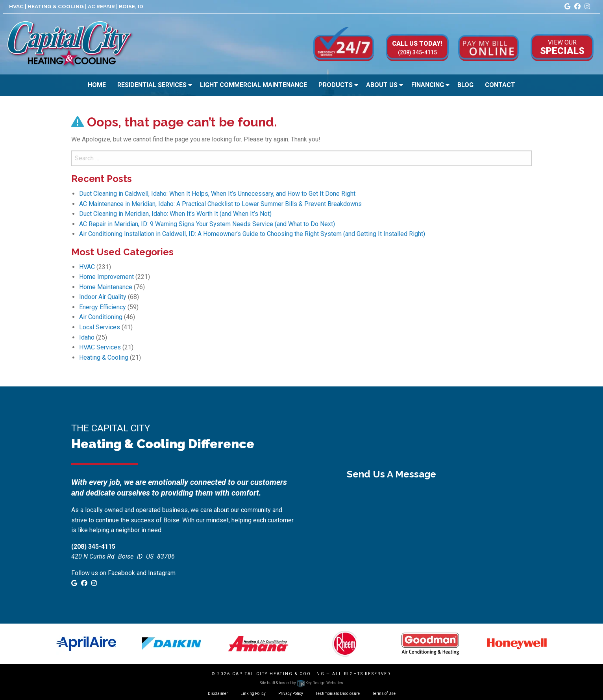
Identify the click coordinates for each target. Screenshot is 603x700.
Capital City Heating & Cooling (278, 674)
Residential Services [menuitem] (152, 85)
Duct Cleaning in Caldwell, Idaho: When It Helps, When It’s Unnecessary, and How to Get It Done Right (217, 194)
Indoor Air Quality (103, 297)
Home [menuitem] (97, 85)
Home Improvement (106, 277)
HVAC (87, 267)
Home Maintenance (106, 287)
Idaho (87, 337)
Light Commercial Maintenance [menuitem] (253, 85)
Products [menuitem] (336, 85)
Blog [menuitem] (465, 85)
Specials (562, 47)
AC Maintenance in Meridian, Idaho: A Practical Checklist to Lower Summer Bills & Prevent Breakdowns (220, 204)
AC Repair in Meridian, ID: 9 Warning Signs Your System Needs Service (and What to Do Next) (207, 224)
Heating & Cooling (104, 357)
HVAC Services (100, 347)
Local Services (100, 327)
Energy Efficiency (103, 307)
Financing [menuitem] (428, 85)
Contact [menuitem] (500, 85)
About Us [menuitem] (382, 85)
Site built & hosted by (301, 683)
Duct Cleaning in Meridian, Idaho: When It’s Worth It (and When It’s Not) (175, 214)
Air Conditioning (101, 317)
